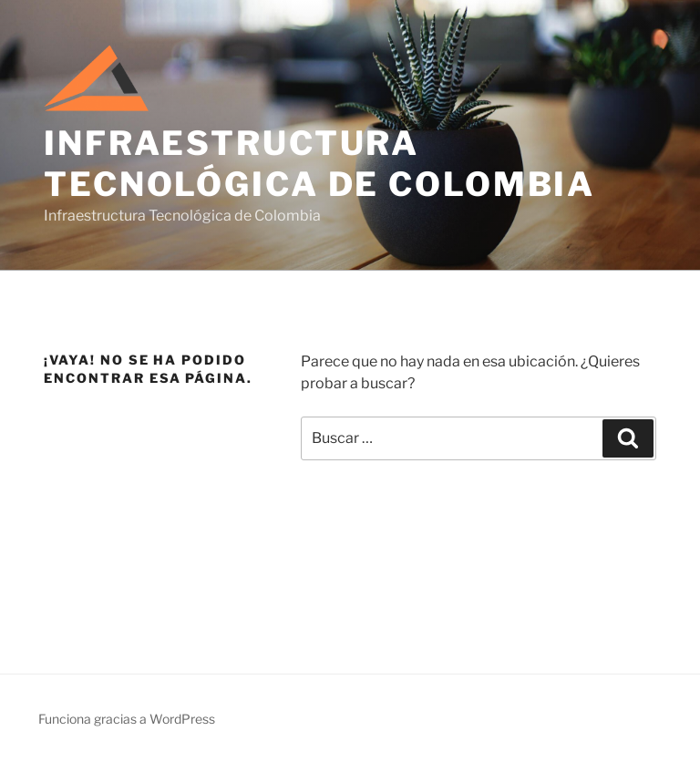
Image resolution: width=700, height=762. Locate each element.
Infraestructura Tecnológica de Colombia (319, 164)
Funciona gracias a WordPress (127, 719)
